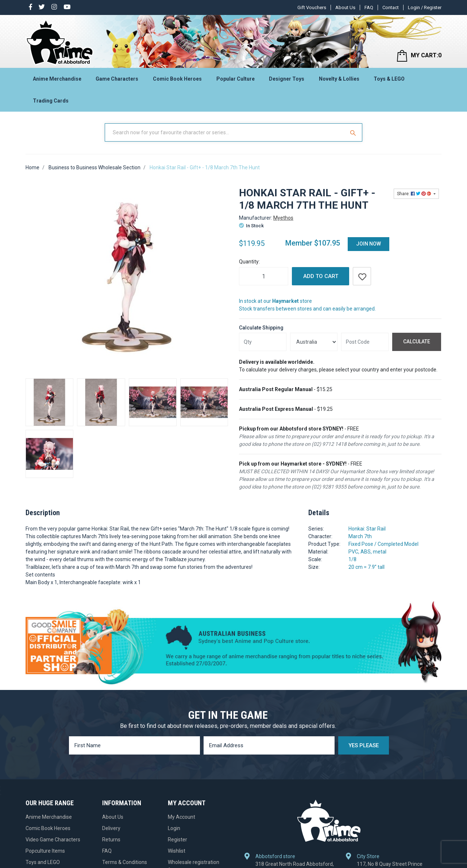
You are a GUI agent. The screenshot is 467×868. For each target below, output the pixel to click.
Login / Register (425, 7)
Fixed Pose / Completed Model (383, 544)
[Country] (314, 342)
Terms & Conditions (125, 785)
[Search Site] (354, 132)
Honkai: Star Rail (367, 529)
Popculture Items (45, 774)
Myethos (283, 218)
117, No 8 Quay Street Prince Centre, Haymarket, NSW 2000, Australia (392, 760)
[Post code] (365, 342)
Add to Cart (321, 276)
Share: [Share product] (415, 194)
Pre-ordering (117, 819)
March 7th (360, 536)
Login (174, 751)
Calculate (417, 342)
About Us (345, 7)
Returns (111, 762)
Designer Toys (287, 79)
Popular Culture (236, 79)
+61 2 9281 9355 (380, 781)
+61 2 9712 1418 (279, 774)
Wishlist (177, 774)
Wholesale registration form (194, 789)
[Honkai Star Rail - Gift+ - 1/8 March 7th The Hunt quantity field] (264, 276)
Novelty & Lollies (339, 79)
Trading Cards (51, 101)
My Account (182, 740)
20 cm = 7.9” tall (366, 567)
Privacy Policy (118, 796)
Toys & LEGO (389, 79)
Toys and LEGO (43, 785)
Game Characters (117, 79)
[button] (362, 276)
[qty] (263, 342)
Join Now (368, 244)
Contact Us (115, 830)
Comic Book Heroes (177, 79)
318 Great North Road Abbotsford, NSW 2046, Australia (295, 757)
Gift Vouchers (312, 7)
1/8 (352, 559)
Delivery (111, 751)
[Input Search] (225, 132)
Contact (391, 7)
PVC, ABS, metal (367, 552)
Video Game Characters (53, 762)
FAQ (369, 7)
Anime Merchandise (57, 79)
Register (177, 762)
